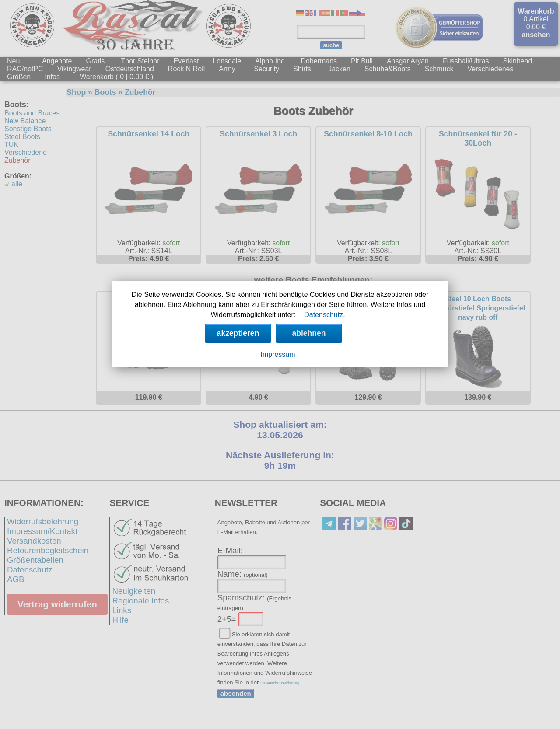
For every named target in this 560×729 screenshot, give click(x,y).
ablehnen (309, 333)
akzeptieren (238, 333)
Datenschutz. (324, 315)
